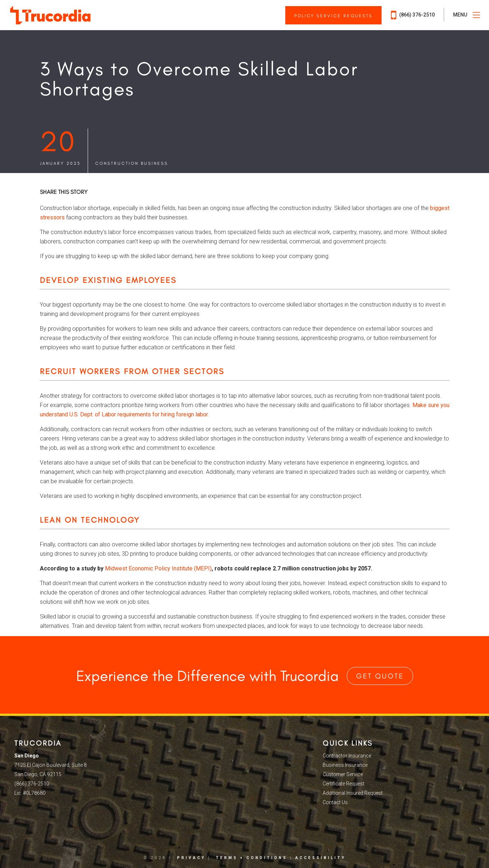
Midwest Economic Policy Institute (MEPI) (158, 568)
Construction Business (132, 163)
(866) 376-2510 (413, 15)
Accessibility (320, 858)
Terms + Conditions (252, 858)
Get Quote (380, 676)
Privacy (191, 858)
